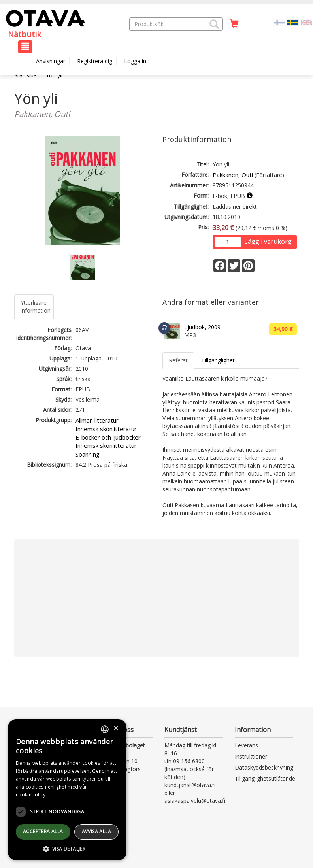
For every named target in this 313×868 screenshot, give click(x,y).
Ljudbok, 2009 (202, 327)
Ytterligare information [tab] (36, 307)
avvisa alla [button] (96, 831)
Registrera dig (95, 61)
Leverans (246, 745)
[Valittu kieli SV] (293, 22)
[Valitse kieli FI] (279, 22)
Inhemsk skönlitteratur (106, 429)
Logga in (135, 61)
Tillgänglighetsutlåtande (265, 778)
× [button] (116, 729)
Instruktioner (251, 756)
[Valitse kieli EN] (306, 22)
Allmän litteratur (97, 420)
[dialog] (67, 790)
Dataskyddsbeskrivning (264, 767)
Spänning (88, 454)
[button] (214, 24)
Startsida (25, 75)
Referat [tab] (178, 360)
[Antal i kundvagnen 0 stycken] (234, 24)
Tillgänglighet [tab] (218, 360)
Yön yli (54, 75)
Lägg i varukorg (268, 242)
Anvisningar (51, 61)
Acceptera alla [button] (43, 831)
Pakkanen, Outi (233, 175)
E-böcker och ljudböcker (108, 437)
